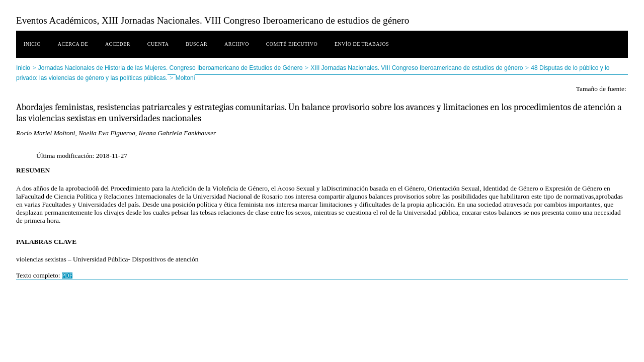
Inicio (32, 44)
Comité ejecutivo (292, 44)
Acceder (118, 44)
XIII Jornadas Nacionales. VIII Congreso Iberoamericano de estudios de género (417, 68)
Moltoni (185, 78)
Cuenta (158, 44)
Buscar (196, 44)
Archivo (237, 44)
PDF (67, 276)
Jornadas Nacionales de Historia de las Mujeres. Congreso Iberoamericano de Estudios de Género (171, 68)
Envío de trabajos (362, 44)
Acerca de (73, 44)
